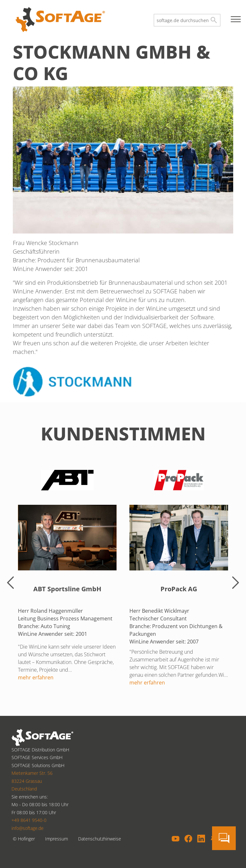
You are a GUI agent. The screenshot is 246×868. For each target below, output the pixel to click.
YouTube (176, 839)
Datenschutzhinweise (100, 839)
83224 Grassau (27, 781)
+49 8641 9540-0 (29, 820)
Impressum (57, 839)
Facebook (188, 839)
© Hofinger (24, 839)
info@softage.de (28, 828)
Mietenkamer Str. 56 (32, 773)
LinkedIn (201, 839)
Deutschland (24, 789)
